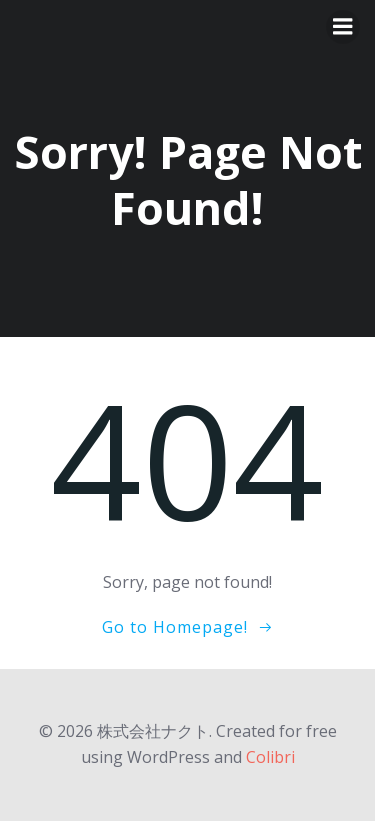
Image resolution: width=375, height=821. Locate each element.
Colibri (270, 757)
